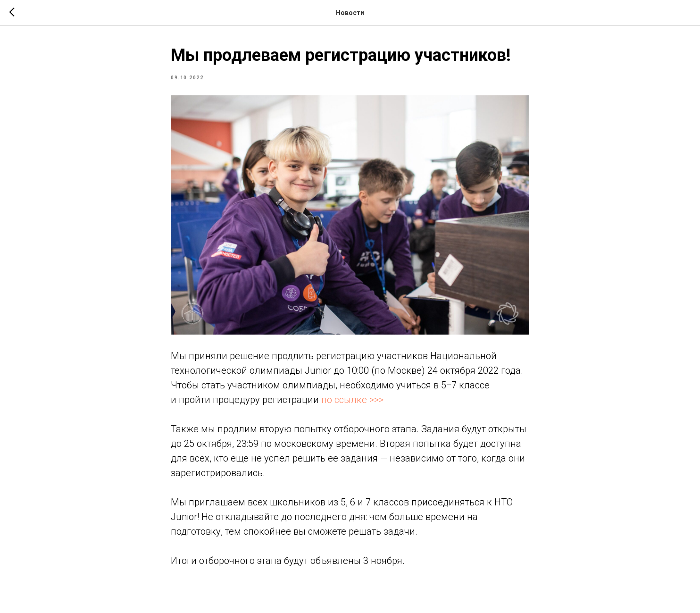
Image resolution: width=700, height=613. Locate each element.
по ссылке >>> (352, 400)
